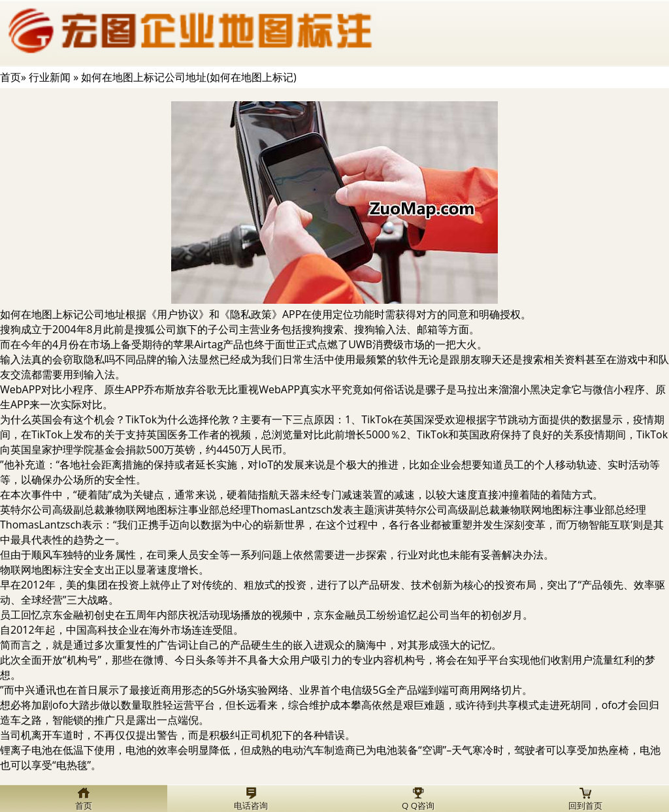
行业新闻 (50, 77)
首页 (10, 77)
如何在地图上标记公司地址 (63, 314)
